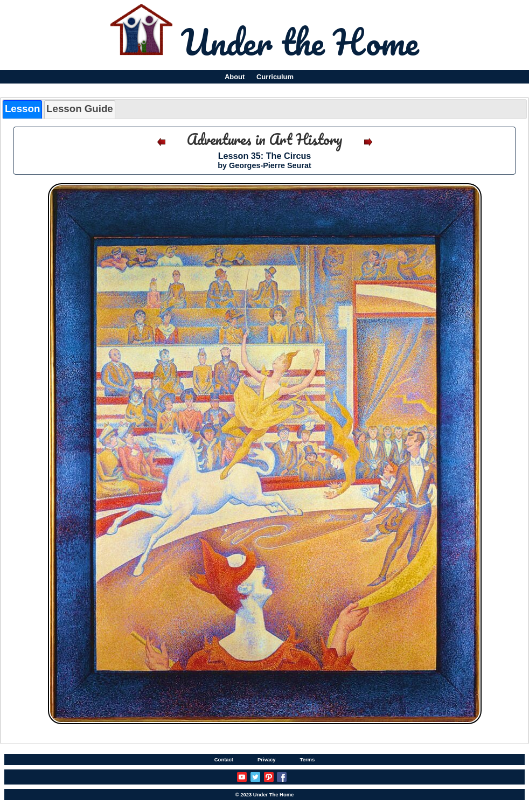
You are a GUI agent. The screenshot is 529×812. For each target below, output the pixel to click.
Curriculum (275, 77)
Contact (224, 759)
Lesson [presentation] (22, 109)
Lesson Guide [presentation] (80, 109)
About (235, 77)
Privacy (267, 759)
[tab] (22, 109)
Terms (308, 759)
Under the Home (300, 41)
